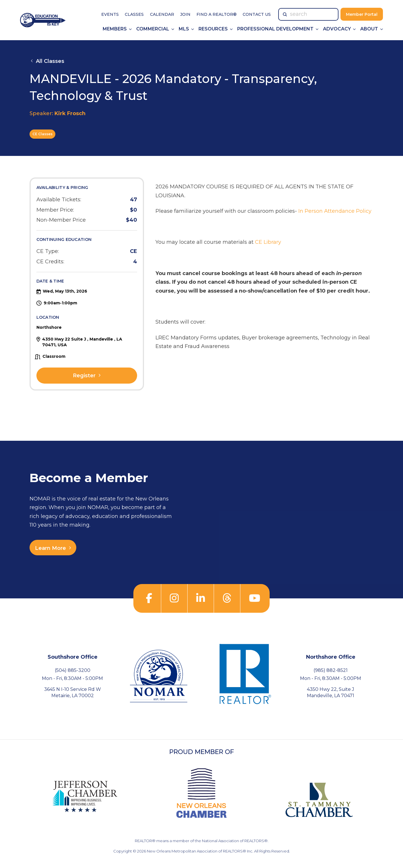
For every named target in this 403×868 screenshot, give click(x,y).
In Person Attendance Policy (335, 211)
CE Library (268, 242)
